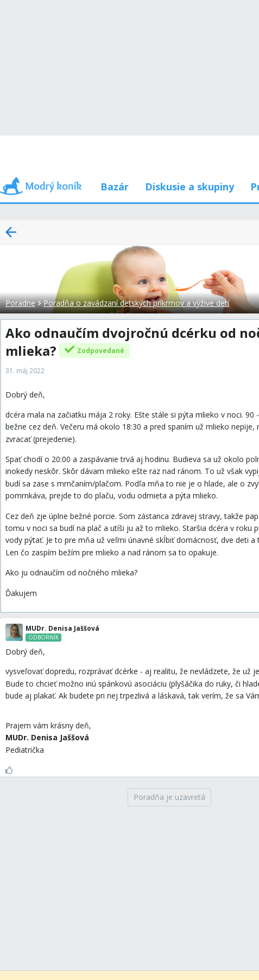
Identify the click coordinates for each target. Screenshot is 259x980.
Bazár (115, 187)
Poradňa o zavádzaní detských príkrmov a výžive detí (136, 303)
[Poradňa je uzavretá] (169, 797)
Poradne (20, 303)
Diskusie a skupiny (189, 187)
